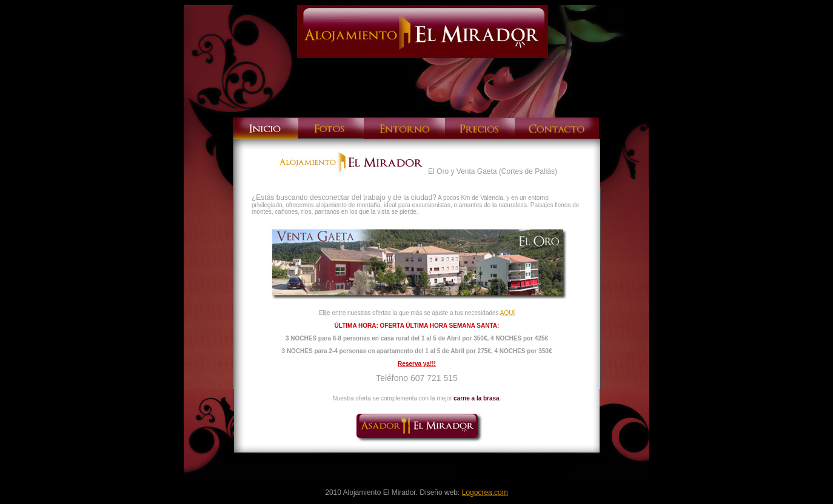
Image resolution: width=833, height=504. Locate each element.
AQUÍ (507, 313)
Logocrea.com (485, 492)
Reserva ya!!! (417, 364)
